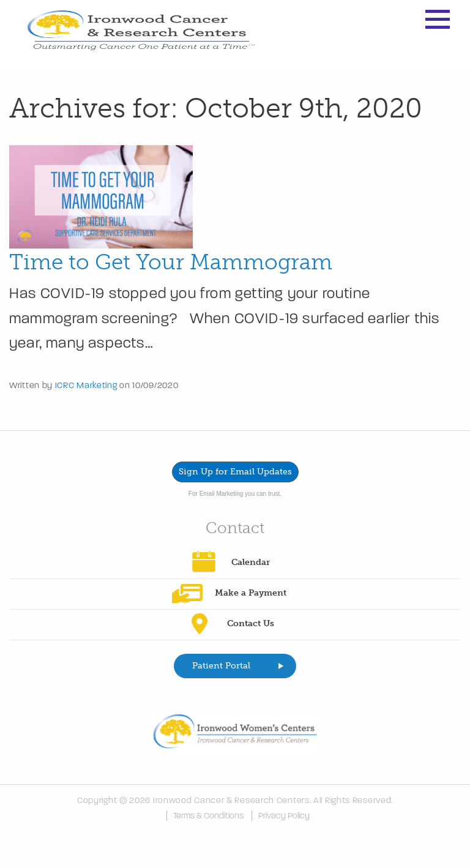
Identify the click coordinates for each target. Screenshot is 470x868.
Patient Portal (221, 666)
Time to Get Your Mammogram (171, 262)
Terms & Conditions (208, 816)
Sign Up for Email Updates (235, 472)
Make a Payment (251, 593)
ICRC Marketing (86, 385)
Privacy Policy (284, 816)
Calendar (251, 562)
